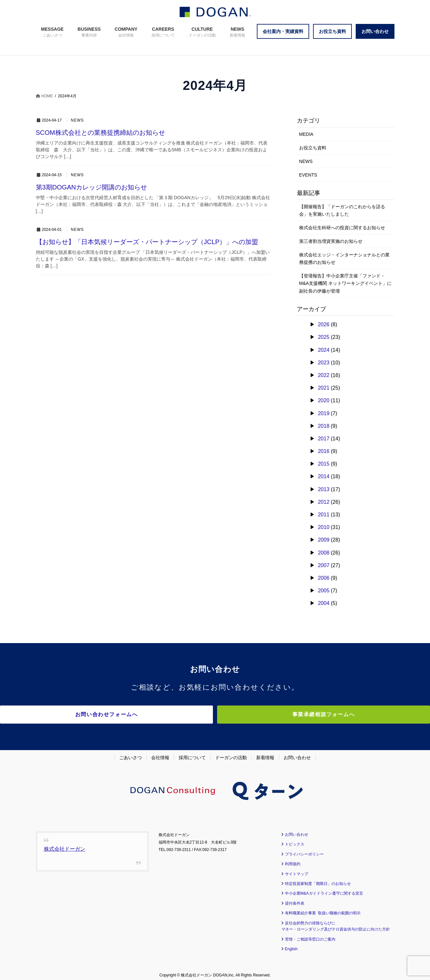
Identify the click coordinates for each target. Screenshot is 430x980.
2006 (324, 578)
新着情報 (265, 754)
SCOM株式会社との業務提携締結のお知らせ (100, 133)
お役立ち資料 (313, 148)
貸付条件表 (295, 899)
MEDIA (306, 134)
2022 (324, 375)
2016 (324, 451)
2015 (324, 464)
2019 (324, 413)
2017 (324, 439)
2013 (324, 489)
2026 (324, 324)
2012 (324, 502)
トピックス (295, 841)
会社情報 (160, 754)
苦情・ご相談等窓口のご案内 (310, 935)
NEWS (78, 121)
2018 (324, 426)
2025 (324, 337)
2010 (324, 527)
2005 (324, 591)
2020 (324, 400)
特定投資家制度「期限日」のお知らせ (318, 880)
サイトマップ (297, 870)
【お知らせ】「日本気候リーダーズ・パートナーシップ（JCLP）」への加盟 (147, 242)
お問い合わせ (297, 754)
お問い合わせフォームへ (159, 714)
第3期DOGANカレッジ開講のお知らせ (91, 187)
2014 (324, 476)
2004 (324, 603)
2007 (324, 565)
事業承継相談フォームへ (272, 714)
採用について (192, 754)
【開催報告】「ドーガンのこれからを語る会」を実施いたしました (342, 210)
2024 (324, 350)
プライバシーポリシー (304, 850)
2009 (324, 540)
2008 (324, 553)
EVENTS (308, 175)
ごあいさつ (131, 754)
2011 (324, 515)
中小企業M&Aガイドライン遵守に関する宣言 (324, 890)
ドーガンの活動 (231, 754)
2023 (324, 363)
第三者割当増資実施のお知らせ (331, 241)
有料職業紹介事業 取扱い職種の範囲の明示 (323, 910)
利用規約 (293, 860)
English (291, 945)
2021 (324, 388)
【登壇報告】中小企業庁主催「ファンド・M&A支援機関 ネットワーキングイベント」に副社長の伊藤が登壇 (345, 283)
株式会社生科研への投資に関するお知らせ (342, 228)
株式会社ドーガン (65, 845)
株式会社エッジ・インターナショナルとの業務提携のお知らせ (344, 258)
